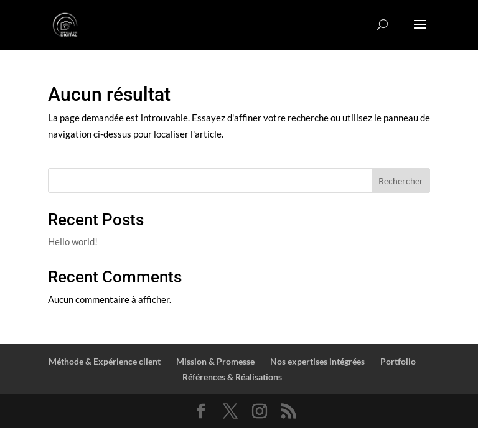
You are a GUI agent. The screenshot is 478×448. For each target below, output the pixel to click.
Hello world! (73, 241)
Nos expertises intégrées (317, 361)
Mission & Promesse (215, 361)
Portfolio (398, 361)
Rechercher (401, 181)
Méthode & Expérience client (105, 361)
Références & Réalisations (232, 377)
